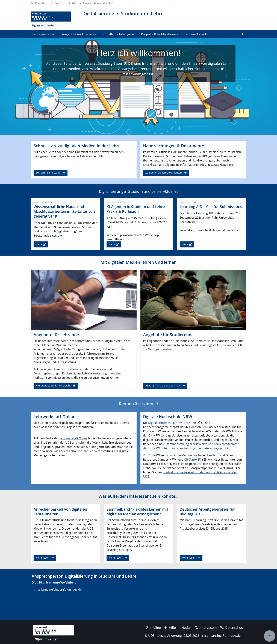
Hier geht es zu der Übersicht (53, 385)
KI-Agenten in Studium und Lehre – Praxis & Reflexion (137, 209)
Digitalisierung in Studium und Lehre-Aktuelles (139, 191)
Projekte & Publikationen (159, 34)
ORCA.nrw (191, 460)
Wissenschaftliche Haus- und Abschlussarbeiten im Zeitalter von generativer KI (64, 211)
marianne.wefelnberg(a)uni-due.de (59, 590)
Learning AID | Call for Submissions (211, 207)
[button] (39, 3)
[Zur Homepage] (51, 19)
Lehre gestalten (44, 34)
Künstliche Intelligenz (118, 34)
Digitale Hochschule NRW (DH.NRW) (172, 423)
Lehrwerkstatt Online (73, 438)
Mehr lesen (43, 558)
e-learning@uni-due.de (224, 636)
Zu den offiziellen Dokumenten (164, 173)
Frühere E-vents (196, 34)
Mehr (39, 244)
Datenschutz (232, 628)
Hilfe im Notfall (178, 628)
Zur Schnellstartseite (48, 173)
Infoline (153, 628)
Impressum (206, 628)
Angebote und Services (79, 34)
